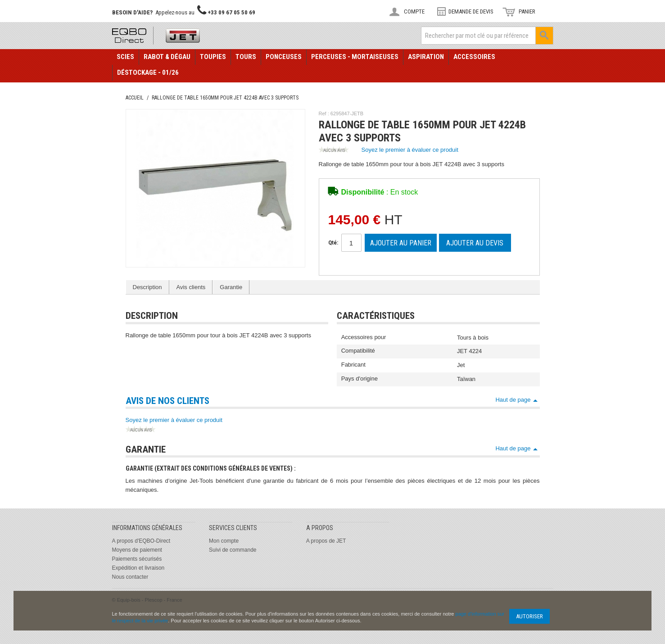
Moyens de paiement (137, 550)
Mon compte (224, 541)
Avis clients (191, 287)
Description (147, 287)
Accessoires (474, 57)
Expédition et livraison (138, 568)
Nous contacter (130, 577)
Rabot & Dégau (167, 57)
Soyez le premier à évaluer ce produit (389, 150)
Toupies (213, 57)
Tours (246, 57)
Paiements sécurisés (137, 559)
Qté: (333, 243)
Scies (125, 57)
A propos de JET (326, 541)
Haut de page (513, 400)
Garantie (231, 287)
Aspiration (426, 57)
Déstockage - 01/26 (148, 73)
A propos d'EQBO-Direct (141, 541)
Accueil (135, 98)
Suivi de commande (233, 550)
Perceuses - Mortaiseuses (355, 57)
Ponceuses (284, 57)
